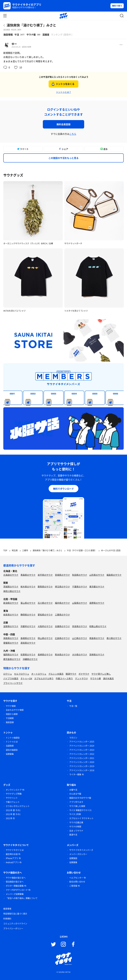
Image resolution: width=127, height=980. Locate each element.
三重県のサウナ (62, 615)
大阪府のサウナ (45, 626)
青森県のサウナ (28, 575)
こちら (73, 134)
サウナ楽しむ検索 (77, 806)
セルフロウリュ (22, 674)
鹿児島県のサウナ (12, 659)
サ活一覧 (73, 706)
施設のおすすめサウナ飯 (80, 798)
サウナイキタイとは (15, 850)
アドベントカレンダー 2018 (82, 770)
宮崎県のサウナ (97, 654)
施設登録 (10, 722)
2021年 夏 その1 (13, 810)
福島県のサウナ (114, 575)
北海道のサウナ (11, 575)
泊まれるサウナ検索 (15, 710)
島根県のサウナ (28, 638)
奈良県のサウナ (80, 626)
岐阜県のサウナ (11, 615)
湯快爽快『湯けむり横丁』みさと (31, 25)
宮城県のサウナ (62, 575)
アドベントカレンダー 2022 (82, 754)
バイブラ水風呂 (11, 678)
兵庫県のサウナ (62, 626)
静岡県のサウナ (28, 615)
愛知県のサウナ (45, 615)
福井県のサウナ (62, 603)
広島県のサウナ (62, 638)
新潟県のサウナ (11, 603)
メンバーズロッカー (78, 854)
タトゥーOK (26, 678)
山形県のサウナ (97, 575)
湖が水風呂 (108, 678)
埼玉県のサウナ (62, 586)
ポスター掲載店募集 (15, 886)
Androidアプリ (12, 862)
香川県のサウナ (114, 638)
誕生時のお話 (12, 854)
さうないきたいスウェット (18, 806)
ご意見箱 (73, 886)
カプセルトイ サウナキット (81, 818)
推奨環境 (7, 909)
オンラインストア (14, 790)
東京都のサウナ (97, 586)
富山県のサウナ (28, 603)
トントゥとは (12, 742)
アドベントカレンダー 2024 (82, 746)
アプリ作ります (76, 802)
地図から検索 (12, 714)
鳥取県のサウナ (11, 638)
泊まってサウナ (76, 831)
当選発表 (10, 746)
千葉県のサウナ (80, 586)
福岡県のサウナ (11, 654)
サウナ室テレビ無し (101, 674)
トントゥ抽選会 (13, 738)
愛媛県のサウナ (11, 643)
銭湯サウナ (71, 674)
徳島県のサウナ (97, 638)
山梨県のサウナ (80, 603)
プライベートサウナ (13, 683)
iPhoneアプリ (12, 858)
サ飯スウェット (13, 802)
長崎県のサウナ (45, 654)
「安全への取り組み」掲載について (22, 898)
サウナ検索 (11, 706)
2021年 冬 (10, 818)
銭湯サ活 (73, 835)
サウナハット (12, 798)
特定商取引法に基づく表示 (15, 914)
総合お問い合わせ (77, 882)
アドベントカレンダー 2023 (82, 750)
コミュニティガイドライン (15, 924)
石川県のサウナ (45, 603)
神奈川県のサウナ (12, 591)
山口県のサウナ (80, 638)
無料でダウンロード (63, 489)
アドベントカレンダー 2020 (82, 762)
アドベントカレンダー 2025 (82, 742)
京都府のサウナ (28, 626)
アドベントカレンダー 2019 (82, 766)
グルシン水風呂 (56, 674)
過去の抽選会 (12, 750)
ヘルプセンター (76, 878)
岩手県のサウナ (45, 575)
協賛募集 (10, 754)
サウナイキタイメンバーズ (81, 850)
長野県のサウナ (97, 603)
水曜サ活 (73, 790)
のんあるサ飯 (75, 794)
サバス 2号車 (75, 814)
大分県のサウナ (80, 654)
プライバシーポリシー (13, 929)
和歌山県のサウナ (98, 626)
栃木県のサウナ (28, 586)
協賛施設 (73, 858)
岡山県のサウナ (45, 638)
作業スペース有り (64, 678)
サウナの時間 (75, 827)
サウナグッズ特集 (14, 794)
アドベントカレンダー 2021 (82, 758)
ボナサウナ (84, 674)
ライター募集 (75, 774)
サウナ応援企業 (76, 822)
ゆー (14, 44)
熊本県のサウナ (62, 654)
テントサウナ (82, 678)
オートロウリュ (39, 674)
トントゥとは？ (64, 92)
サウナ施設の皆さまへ (16, 878)
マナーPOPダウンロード (17, 890)
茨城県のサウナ (11, 586)
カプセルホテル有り (44, 678)
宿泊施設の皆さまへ (15, 882)
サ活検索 (10, 718)
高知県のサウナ (28, 643)
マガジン (73, 738)
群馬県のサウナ (45, 586)
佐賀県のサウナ (28, 654)
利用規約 (7, 919)
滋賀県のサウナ (11, 626)
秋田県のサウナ (80, 575)
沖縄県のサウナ (30, 659)
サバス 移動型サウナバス (80, 810)
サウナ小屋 (95, 678)
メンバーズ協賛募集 (15, 894)
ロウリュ (8, 674)
